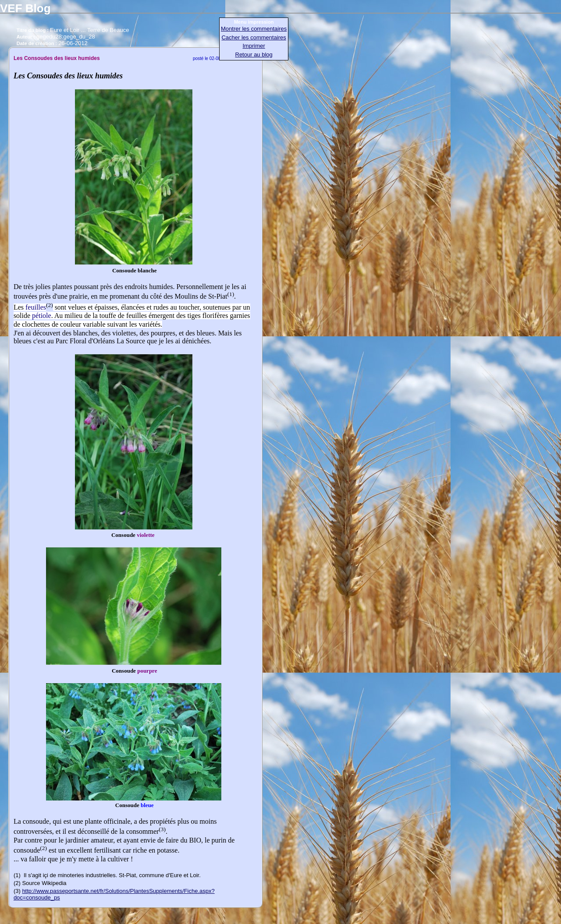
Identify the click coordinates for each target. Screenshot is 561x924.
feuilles (36, 307)
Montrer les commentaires (254, 29)
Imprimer (254, 46)
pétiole (42, 316)
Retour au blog (254, 55)
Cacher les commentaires (254, 37)
